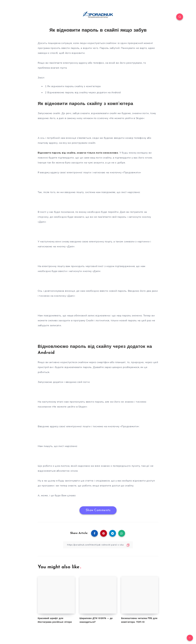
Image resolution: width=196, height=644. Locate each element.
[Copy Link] (98, 545)
